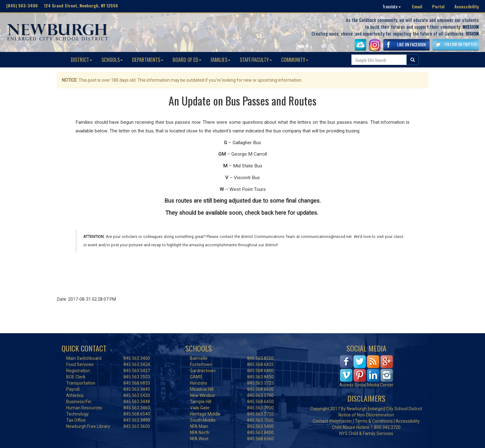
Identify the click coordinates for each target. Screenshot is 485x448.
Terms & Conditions (374, 421)
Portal (438, 6)
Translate (392, 6)
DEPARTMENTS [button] (148, 60)
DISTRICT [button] (82, 60)
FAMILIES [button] (221, 60)
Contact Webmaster (332, 421)
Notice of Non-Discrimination (366, 415)
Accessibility (467, 6)
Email (417, 6)
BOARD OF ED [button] (187, 60)
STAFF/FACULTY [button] (256, 60)
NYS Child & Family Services (366, 433)
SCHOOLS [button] (112, 60)
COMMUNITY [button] (295, 60)
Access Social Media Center (366, 385)
